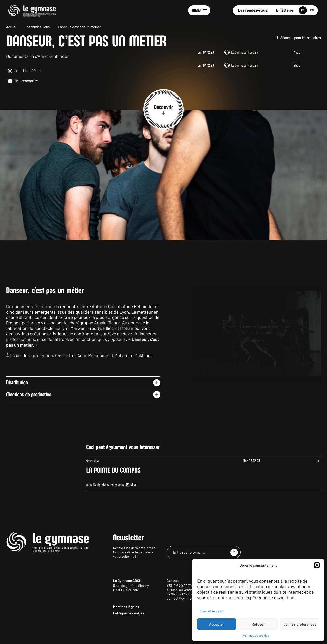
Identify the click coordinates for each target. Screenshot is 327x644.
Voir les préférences (300, 624)
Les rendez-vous (253, 10)
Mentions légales (126, 630)
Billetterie (285, 10)
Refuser (258, 624)
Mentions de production (29, 418)
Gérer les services (211, 611)
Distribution (17, 406)
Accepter (217, 624)
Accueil (12, 27)
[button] (317, 565)
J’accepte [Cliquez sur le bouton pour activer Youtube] (257, 364)
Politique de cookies (256, 636)
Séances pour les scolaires (301, 38)
